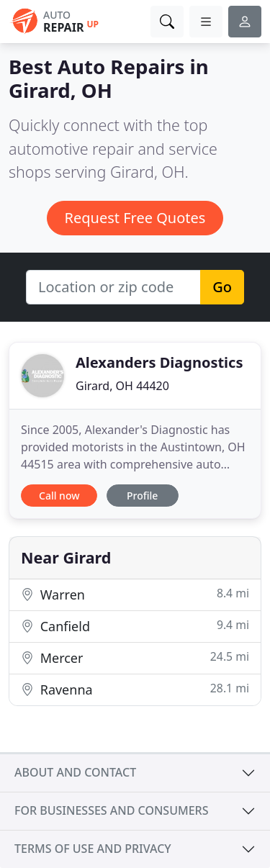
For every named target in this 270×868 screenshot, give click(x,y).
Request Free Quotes (135, 218)
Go (222, 287)
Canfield (135, 626)
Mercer (135, 657)
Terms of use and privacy (93, 849)
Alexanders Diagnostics (159, 362)
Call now (59, 496)
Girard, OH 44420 (122, 386)
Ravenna (135, 689)
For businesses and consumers (111, 810)
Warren (135, 594)
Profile (142, 496)
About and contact (75, 772)
